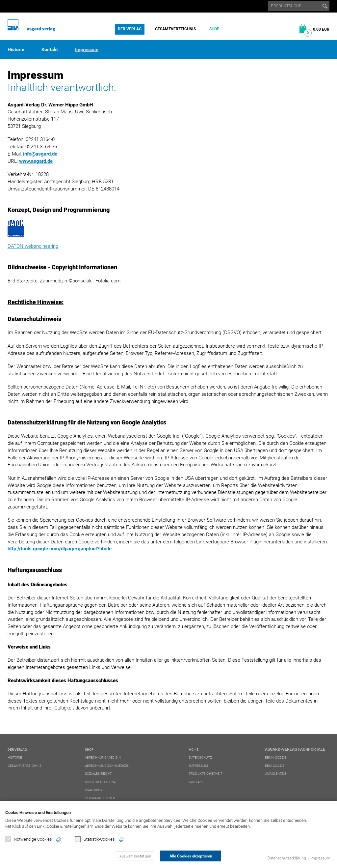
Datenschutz (200, 757)
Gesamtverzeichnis (175, 29)
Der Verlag (130, 29)
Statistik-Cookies (95, 839)
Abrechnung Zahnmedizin (107, 766)
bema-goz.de (276, 757)
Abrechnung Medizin (103, 757)
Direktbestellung (101, 782)
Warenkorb (95, 790)
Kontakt (50, 49)
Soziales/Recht (98, 774)
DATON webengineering (33, 246)
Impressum (320, 858)
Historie (16, 49)
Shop (214, 29)
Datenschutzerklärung (287, 858)
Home (194, 750)
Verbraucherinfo (100, 798)
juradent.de (276, 774)
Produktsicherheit (206, 774)
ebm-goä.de (275, 766)
